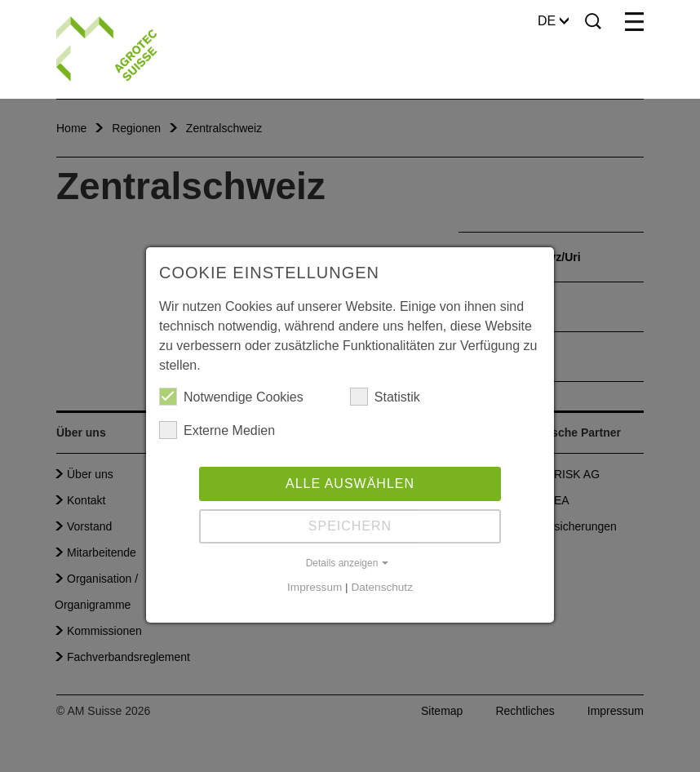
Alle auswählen (350, 484)
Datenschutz (382, 587)
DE (553, 21)
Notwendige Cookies (231, 397)
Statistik (385, 397)
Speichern (350, 526)
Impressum (315, 587)
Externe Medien (217, 430)
